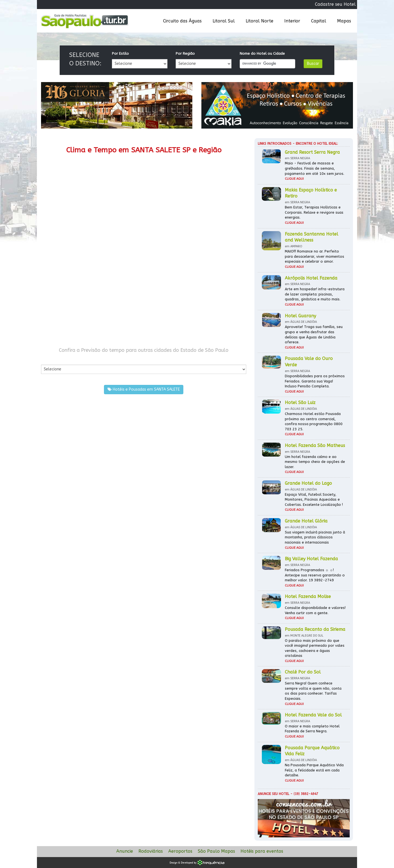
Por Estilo (120, 53)
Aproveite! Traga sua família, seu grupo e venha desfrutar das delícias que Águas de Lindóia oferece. (314, 334)
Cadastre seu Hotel (335, 4)
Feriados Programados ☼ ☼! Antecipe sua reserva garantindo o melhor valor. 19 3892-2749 (315, 575)
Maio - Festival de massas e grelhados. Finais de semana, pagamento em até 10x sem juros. (315, 168)
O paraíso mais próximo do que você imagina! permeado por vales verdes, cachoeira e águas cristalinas (315, 648)
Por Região (185, 53)
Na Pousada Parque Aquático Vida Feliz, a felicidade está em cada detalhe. (314, 770)
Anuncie (125, 851)
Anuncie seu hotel (273, 794)
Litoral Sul (224, 21)
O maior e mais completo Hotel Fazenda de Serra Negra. (312, 729)
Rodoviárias (151, 851)
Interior (292, 21)
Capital (319, 21)
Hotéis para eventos (262, 851)
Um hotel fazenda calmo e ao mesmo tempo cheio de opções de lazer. (315, 462)
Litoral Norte (260, 21)
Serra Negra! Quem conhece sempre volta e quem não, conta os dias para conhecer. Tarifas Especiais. (313, 691)
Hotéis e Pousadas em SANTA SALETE (144, 389)
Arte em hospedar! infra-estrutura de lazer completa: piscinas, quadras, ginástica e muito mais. (315, 294)
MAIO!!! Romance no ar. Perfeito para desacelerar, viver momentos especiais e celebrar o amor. (315, 256)
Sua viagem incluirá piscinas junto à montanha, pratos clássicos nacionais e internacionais (315, 537)
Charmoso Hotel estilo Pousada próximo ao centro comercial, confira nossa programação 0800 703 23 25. (314, 421)
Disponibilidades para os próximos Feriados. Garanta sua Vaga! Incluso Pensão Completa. (315, 381)
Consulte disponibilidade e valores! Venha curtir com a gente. (315, 610)
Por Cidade (50, 359)
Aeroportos (180, 851)
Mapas (344, 21)
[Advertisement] (92, 295)
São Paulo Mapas (216, 851)
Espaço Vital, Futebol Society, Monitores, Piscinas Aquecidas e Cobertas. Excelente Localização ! (314, 500)
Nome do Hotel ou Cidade (262, 53)
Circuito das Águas (182, 21)
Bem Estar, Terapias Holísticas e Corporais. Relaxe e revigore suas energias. (314, 212)
